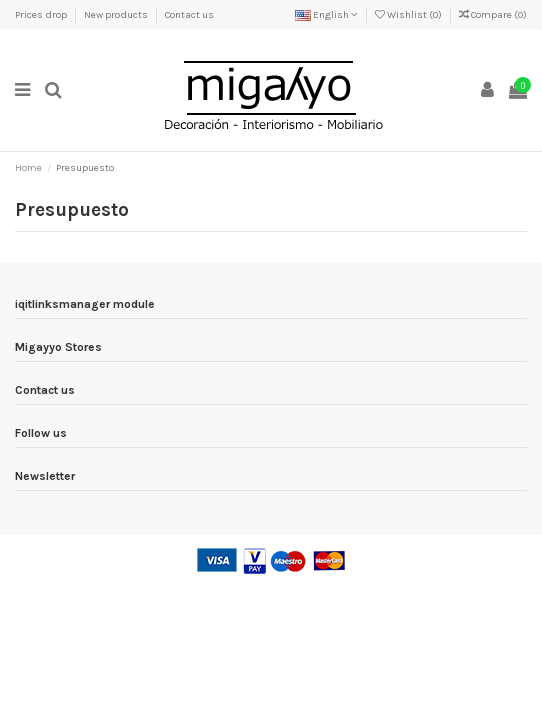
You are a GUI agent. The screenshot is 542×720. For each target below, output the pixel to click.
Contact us (189, 15)
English (326, 15)
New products (117, 15)
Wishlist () (409, 15)
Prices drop (42, 15)
